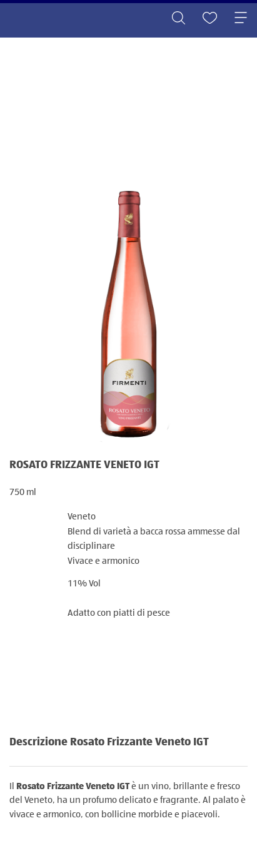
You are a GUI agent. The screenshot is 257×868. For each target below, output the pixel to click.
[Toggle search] (178, 19)
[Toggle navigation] (241, 19)
